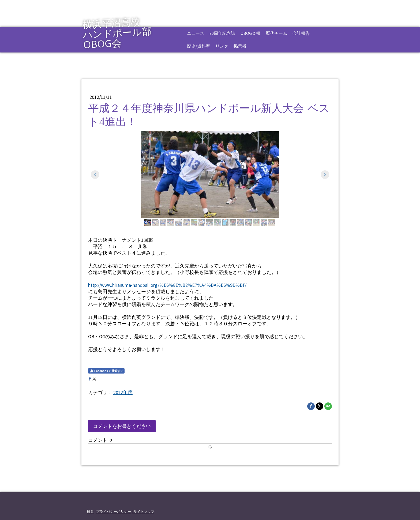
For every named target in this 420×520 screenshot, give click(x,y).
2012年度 (123, 392)
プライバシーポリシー (114, 511)
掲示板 (240, 46)
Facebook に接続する (106, 371)
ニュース (196, 33)
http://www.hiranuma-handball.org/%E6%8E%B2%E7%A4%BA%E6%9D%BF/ (167, 285)
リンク (222, 46)
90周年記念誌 (222, 33)
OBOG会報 (250, 33)
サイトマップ (144, 511)
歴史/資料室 (198, 46)
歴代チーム (276, 33)
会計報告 (301, 33)
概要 (90, 511)
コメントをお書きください (122, 426)
